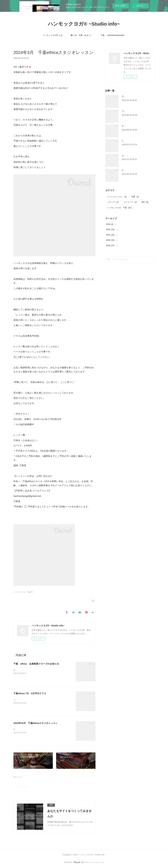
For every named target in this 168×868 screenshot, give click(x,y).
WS (145, 202)
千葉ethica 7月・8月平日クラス (30, 693)
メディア (113, 202)
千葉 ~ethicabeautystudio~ (113, 35)
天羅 (135, 197)
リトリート (130, 202)
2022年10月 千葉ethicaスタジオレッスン (36, 723)
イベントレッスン (117, 197)
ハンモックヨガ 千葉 (119, 208)
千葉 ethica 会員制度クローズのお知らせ (36, 664)
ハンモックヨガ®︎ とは (53, 35)
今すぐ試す (121, 6)
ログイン (140, 6)
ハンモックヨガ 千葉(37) (23, 592)
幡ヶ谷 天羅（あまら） (82, 35)
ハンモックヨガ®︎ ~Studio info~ (84, 24)
